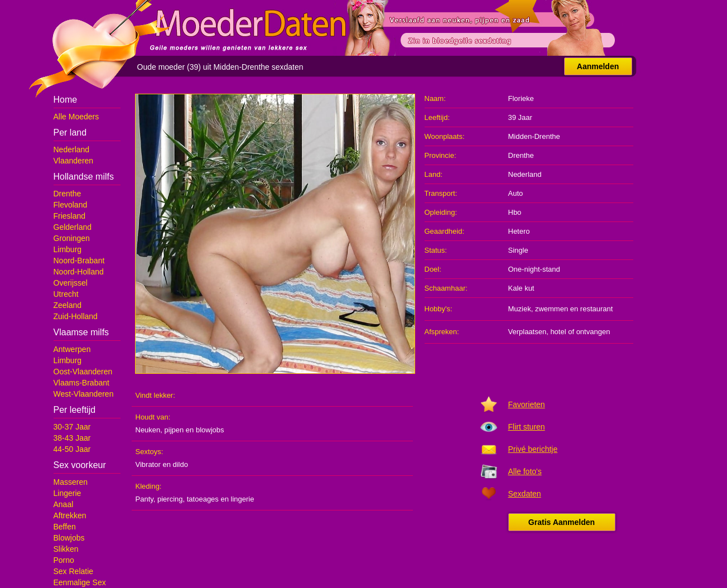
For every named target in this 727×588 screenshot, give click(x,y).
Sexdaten (525, 494)
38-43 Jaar (72, 438)
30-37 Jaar (72, 427)
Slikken (66, 549)
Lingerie (68, 493)
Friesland (70, 216)
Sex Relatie (74, 571)
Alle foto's (525, 471)
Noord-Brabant (79, 261)
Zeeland (68, 305)
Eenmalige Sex (80, 582)
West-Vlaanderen (84, 394)
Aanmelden (598, 66)
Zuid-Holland (76, 316)
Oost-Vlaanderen (83, 372)
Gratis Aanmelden (562, 522)
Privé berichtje (533, 449)
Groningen (72, 238)
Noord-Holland (79, 272)
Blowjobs (69, 538)
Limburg (68, 249)
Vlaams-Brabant (81, 383)
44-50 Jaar (72, 449)
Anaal (64, 504)
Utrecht (66, 294)
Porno (64, 560)
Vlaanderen (74, 161)
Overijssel (71, 283)
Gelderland (73, 227)
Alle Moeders (76, 117)
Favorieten (527, 404)
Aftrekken (70, 515)
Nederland (72, 150)
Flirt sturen (527, 427)
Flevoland (71, 205)
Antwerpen (72, 349)
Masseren (71, 482)
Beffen (65, 527)
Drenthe (68, 194)
